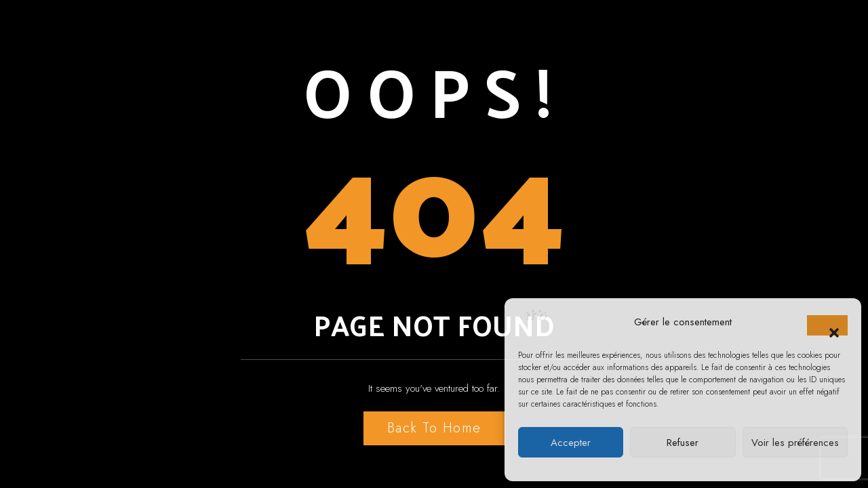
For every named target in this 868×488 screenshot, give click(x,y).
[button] (827, 325)
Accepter (571, 443)
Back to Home (434, 428)
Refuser (683, 443)
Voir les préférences (795, 443)
